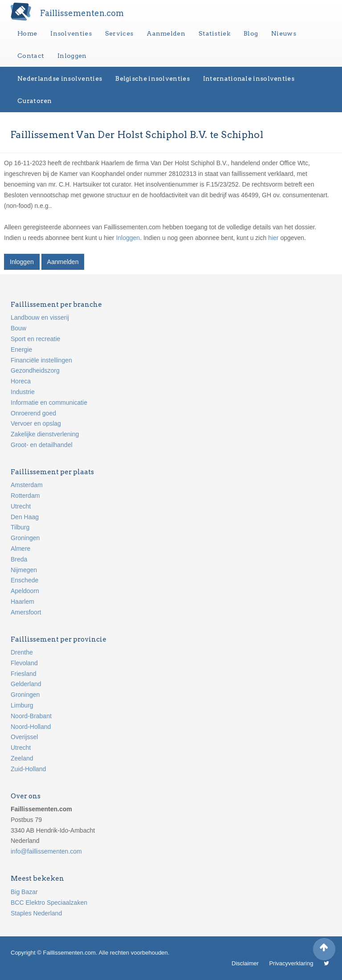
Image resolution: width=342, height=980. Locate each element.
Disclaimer (245, 963)
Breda (19, 559)
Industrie (23, 392)
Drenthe (22, 652)
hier (273, 238)
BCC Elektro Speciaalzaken (49, 903)
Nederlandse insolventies (60, 78)
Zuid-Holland (28, 769)
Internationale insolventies (249, 78)
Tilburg (20, 527)
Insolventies (71, 33)
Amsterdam (27, 485)
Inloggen (72, 56)
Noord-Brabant (31, 716)
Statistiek (214, 33)
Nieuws (284, 33)
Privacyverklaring (291, 963)
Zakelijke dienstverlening (45, 434)
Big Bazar (24, 892)
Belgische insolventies (153, 78)
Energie (21, 350)
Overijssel (24, 737)
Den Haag (25, 517)
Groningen (25, 538)
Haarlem (22, 602)
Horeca (21, 381)
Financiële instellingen (41, 360)
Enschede (24, 580)
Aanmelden (166, 33)
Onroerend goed (33, 413)
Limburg (22, 705)
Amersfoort (26, 612)
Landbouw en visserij (40, 317)
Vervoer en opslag (36, 423)
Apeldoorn (25, 591)
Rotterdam (25, 496)
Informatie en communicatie (49, 403)
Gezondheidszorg (35, 370)
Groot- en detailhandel (42, 445)
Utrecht (21, 506)
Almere (20, 549)
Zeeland (22, 758)
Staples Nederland (36, 913)
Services (119, 33)
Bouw (18, 328)
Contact (31, 56)
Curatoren (35, 101)
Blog (251, 33)
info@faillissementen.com (46, 851)
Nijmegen (24, 570)
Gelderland (26, 684)
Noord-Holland (31, 727)
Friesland (24, 674)
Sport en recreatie (35, 339)
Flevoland (24, 663)
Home (27, 33)
